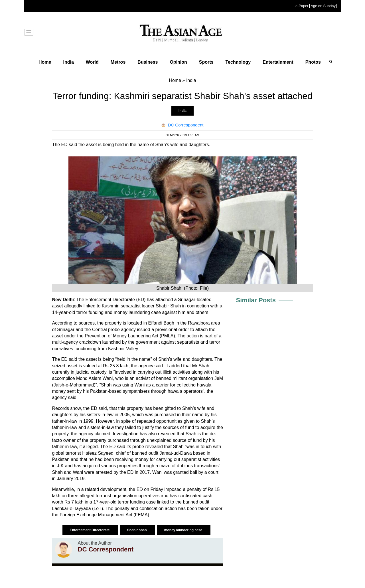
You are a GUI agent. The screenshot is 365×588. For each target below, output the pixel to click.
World (92, 62)
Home (45, 62)
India (68, 62)
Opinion (178, 62)
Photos (313, 62)
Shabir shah (137, 530)
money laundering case (184, 530)
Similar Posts (256, 300)
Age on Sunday (323, 6)
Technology (238, 62)
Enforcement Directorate (90, 530)
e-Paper (302, 6)
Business (148, 62)
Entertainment (278, 62)
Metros (118, 62)
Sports (206, 62)
